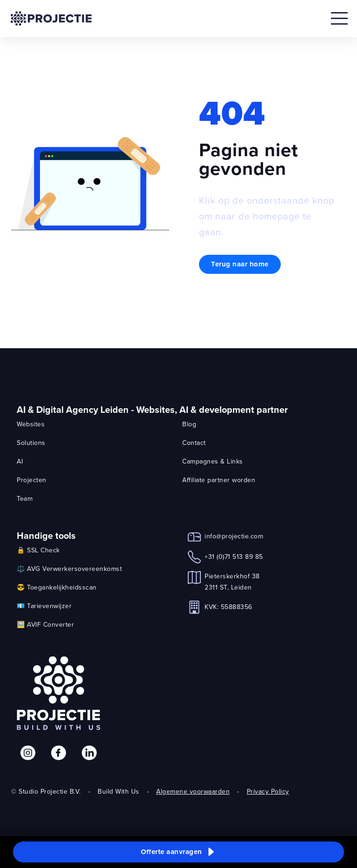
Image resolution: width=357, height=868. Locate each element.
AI (20, 461)
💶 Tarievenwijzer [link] (44, 606)
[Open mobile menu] (339, 19)
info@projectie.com (234, 536)
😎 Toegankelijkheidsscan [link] (57, 587)
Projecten (32, 480)
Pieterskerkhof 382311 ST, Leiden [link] (232, 582)
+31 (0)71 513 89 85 (234, 557)
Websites (31, 424)
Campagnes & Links (213, 461)
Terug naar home (240, 264)
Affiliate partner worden (219, 480)
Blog (189, 424)
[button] (178, 852)
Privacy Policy (268, 791)
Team (25, 498)
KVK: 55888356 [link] (228, 607)
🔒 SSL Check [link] (38, 550)
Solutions (31, 443)
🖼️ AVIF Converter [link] (45, 624)
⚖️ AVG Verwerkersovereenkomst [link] (69, 569)
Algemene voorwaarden (193, 791)
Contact (194, 443)
